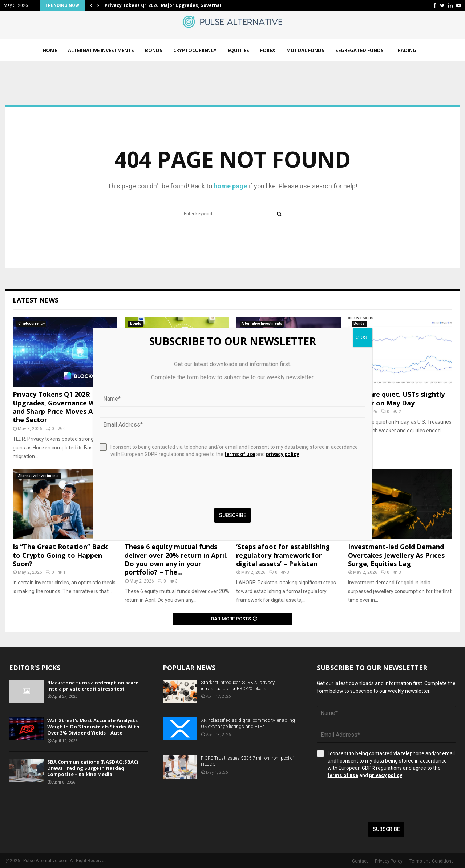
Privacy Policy (389, 861)
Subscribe (386, 829)
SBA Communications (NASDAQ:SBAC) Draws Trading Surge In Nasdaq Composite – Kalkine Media (93, 768)
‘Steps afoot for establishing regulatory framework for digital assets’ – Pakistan (283, 555)
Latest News (36, 300)
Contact (360, 861)
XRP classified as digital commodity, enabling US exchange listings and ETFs (248, 723)
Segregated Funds (359, 50)
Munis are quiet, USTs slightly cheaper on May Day (396, 398)
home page (230, 186)
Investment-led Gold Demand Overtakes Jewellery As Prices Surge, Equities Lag (396, 555)
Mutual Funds (305, 50)
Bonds (154, 50)
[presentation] (372, 800)
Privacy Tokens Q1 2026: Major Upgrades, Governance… (168, 5)
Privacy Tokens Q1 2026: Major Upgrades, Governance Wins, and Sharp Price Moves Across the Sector (62, 407)
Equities (238, 50)
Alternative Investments (101, 50)
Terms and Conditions (432, 861)
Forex (268, 50)
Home (50, 50)
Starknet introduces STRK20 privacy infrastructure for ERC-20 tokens (238, 685)
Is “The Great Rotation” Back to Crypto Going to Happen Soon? (60, 555)
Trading (405, 50)
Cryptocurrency (195, 50)
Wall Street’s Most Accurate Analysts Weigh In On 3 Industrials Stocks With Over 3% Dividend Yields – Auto (93, 727)
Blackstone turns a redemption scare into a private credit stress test (93, 686)
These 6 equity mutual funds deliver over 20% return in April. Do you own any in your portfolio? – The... (176, 559)
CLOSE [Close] (362, 337)
